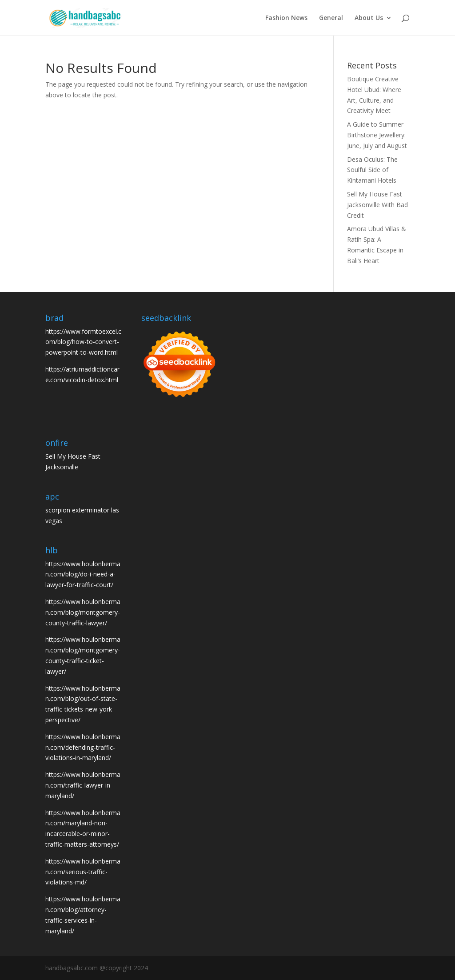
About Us (369, 18)
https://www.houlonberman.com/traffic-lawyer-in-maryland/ (83, 785)
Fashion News (286, 18)
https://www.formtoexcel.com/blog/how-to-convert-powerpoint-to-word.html (83, 342)
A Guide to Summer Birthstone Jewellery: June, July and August (377, 135)
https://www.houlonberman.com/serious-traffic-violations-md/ (83, 872)
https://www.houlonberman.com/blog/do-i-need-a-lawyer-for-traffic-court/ (83, 574)
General (331, 18)
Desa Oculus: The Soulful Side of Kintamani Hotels (372, 170)
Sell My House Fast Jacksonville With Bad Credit (377, 205)
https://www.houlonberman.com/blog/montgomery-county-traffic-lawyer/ (83, 612)
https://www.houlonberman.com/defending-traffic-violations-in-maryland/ (83, 747)
